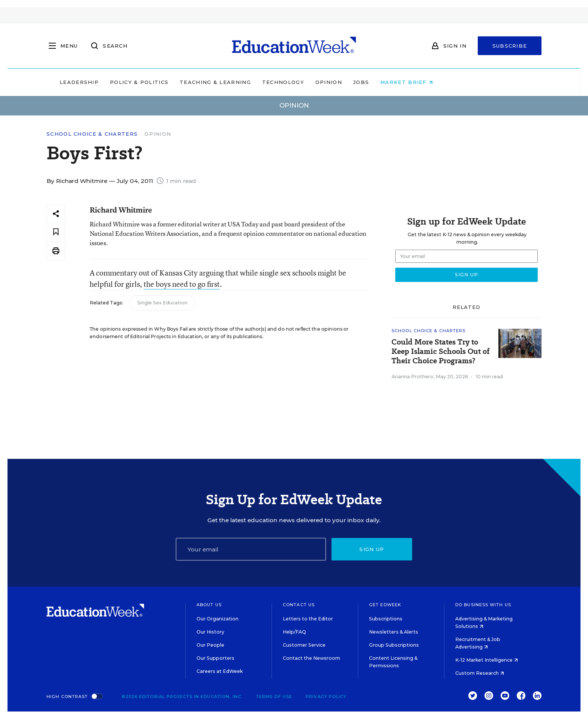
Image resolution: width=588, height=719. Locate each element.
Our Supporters (215, 658)
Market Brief (454, 82)
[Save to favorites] (56, 232)
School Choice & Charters (92, 134)
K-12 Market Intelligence (487, 660)
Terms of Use (274, 697)
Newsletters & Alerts (394, 632)
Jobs (409, 82)
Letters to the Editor (308, 619)
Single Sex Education (162, 303)
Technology (331, 82)
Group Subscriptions (394, 645)
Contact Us (299, 605)
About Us (209, 605)
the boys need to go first (182, 284)
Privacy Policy (326, 697)
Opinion (376, 82)
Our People (210, 645)
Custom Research (480, 673)
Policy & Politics (187, 82)
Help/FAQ (294, 632)
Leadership (127, 82)
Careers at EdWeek (220, 671)
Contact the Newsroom (311, 658)
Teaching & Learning (263, 82)
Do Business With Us (483, 605)
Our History (210, 632)
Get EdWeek (385, 605)
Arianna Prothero (412, 377)
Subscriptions (386, 619)
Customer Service (304, 645)
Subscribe (510, 46)
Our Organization (217, 619)
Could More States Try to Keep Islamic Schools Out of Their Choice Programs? (441, 351)
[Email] (251, 549)
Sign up (372, 549)
